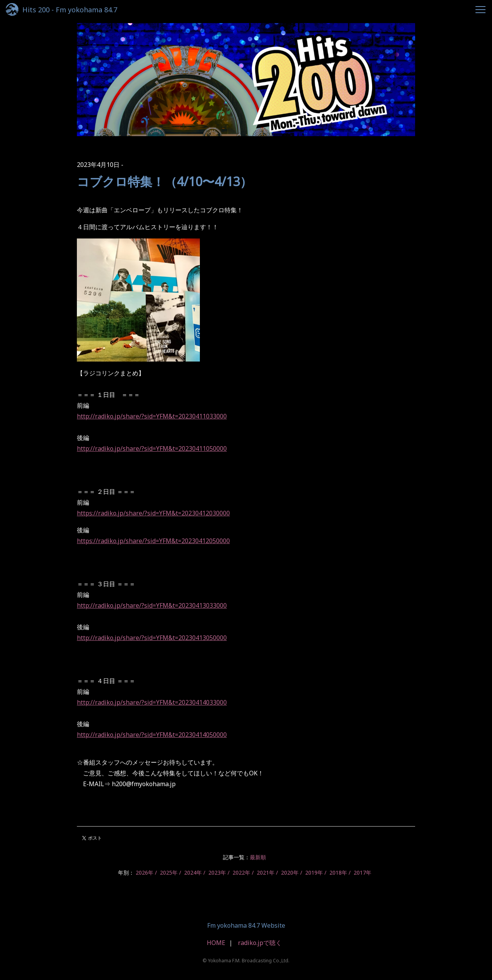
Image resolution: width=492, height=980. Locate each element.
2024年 (193, 872)
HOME (216, 943)
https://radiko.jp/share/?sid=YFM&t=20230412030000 (153, 513)
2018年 (338, 872)
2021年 (266, 872)
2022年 (241, 872)
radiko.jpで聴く (260, 943)
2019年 (314, 872)
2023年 (217, 872)
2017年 (362, 872)
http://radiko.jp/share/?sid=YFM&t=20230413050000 (152, 638)
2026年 (145, 872)
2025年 (169, 872)
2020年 (290, 872)
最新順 (258, 857)
